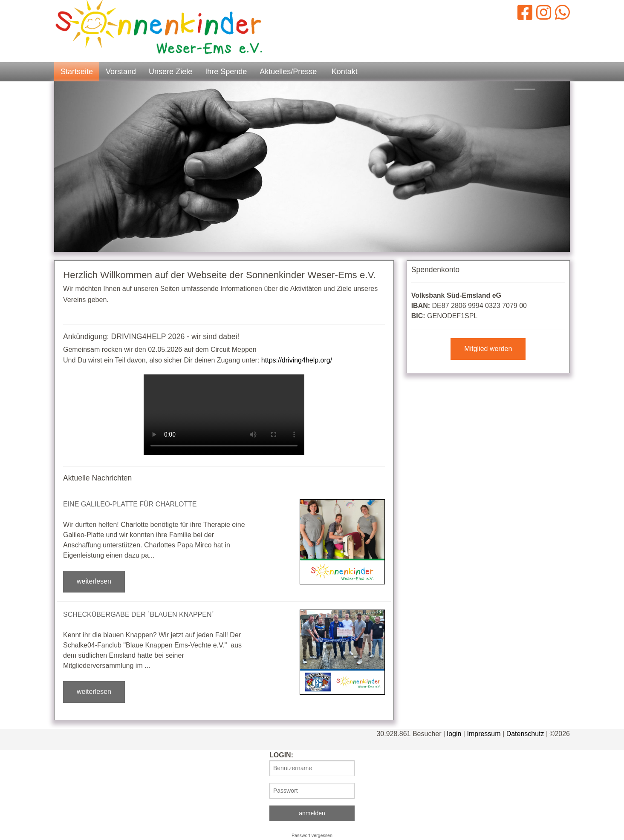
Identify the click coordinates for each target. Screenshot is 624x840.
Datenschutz (525, 734)
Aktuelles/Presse (288, 72)
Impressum (484, 734)
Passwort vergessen (312, 835)
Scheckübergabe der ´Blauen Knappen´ (139, 614)
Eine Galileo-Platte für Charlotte (130, 504)
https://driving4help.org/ (297, 360)
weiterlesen (94, 581)
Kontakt (345, 72)
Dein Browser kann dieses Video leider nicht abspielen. (224, 415)
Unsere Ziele (170, 72)
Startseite (77, 72)
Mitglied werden (488, 349)
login (454, 734)
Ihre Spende (226, 72)
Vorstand (121, 72)
